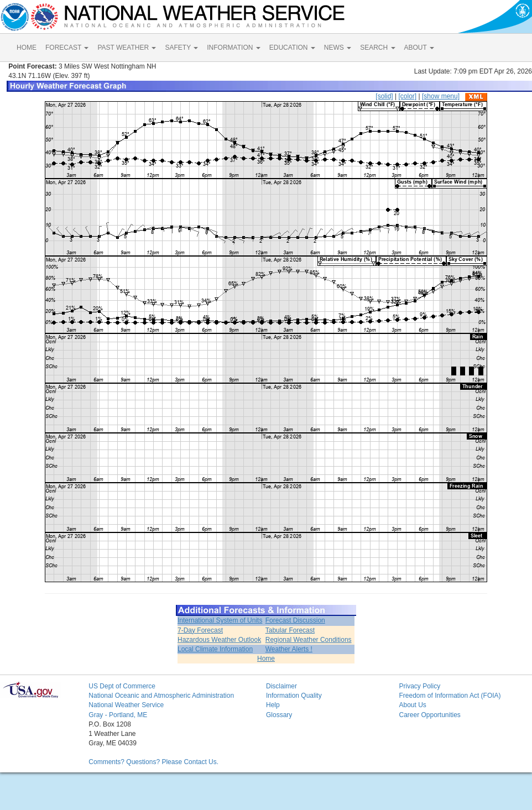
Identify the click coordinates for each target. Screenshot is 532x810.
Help (273, 705)
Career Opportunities (429, 715)
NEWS (338, 48)
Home (266, 659)
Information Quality (294, 696)
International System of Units (220, 620)
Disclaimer (281, 686)
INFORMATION (233, 48)
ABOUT (419, 48)
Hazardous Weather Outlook (219, 640)
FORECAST (67, 48)
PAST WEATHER (127, 48)
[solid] (384, 96)
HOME (27, 48)
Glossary (279, 715)
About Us (412, 705)
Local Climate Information (215, 649)
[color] (407, 96)
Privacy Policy (419, 686)
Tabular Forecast (290, 630)
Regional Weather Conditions (309, 640)
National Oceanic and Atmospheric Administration (161, 696)
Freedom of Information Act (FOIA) (450, 696)
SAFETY (181, 48)
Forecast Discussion (295, 620)
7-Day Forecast (200, 630)
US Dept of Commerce (122, 686)
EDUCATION (292, 48)
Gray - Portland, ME (118, 715)
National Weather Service (126, 705)
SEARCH (377, 48)
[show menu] (441, 96)
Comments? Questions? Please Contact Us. (153, 762)
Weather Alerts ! (289, 649)
